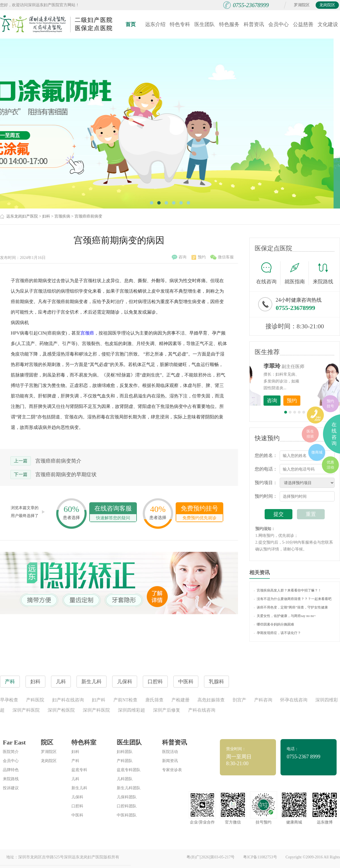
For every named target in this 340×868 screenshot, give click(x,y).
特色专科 (180, 24)
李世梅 (303, 366)
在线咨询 (268, 273)
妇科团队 (125, 752)
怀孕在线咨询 (294, 700)
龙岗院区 (327, 5)
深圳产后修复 (167, 710)
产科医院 (35, 700)
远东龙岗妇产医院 (22, 216)
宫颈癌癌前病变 (88, 216)
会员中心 (279, 24)
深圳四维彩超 (131, 710)
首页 (131, 24)
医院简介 (11, 752)
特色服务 (229, 24)
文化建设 (328, 24)
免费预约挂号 (199, 513)
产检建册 (180, 700)
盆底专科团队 (129, 770)
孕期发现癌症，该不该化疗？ (277, 633)
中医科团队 (127, 815)
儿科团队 (125, 779)
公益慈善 (303, 24)
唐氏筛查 (154, 700)
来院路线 (323, 274)
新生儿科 (79, 788)
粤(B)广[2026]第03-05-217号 (211, 857)
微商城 (317, 452)
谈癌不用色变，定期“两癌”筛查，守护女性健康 (291, 607)
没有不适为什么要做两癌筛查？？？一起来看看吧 (293, 599)
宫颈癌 (87, 333)
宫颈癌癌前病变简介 (58, 461)
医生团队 (205, 24)
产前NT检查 (125, 700)
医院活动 (170, 752)
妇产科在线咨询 (68, 700)
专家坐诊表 (172, 770)
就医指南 (297, 273)
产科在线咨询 (202, 710)
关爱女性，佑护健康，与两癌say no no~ (285, 616)
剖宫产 (239, 700)
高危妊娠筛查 (211, 700)
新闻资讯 (170, 761)
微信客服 (222, 257)
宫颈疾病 (62, 216)
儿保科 (77, 797)
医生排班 (310, 434)
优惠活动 (330, 465)
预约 (199, 257)
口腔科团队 (127, 806)
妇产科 (99, 700)
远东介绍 (155, 24)
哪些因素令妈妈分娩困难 (274, 624)
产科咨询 (263, 700)
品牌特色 (11, 770)
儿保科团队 (127, 797)
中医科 (77, 815)
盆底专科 (79, 770)
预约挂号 (330, 404)
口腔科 (77, 806)
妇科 (46, 216)
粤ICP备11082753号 (260, 857)
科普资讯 (254, 24)
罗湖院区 (302, 5)
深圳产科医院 (26, 710)
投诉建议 (11, 788)
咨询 (179, 257)
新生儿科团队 (129, 788)
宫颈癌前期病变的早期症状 (66, 475)
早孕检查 (9, 700)
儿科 (75, 779)
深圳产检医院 (61, 710)
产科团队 (125, 761)
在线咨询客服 (113, 513)
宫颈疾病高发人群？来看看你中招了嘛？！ (288, 590)
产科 (75, 761)
